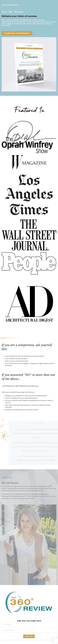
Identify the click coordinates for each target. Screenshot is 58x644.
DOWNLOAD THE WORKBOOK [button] (17, 33)
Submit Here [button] (29, 636)
